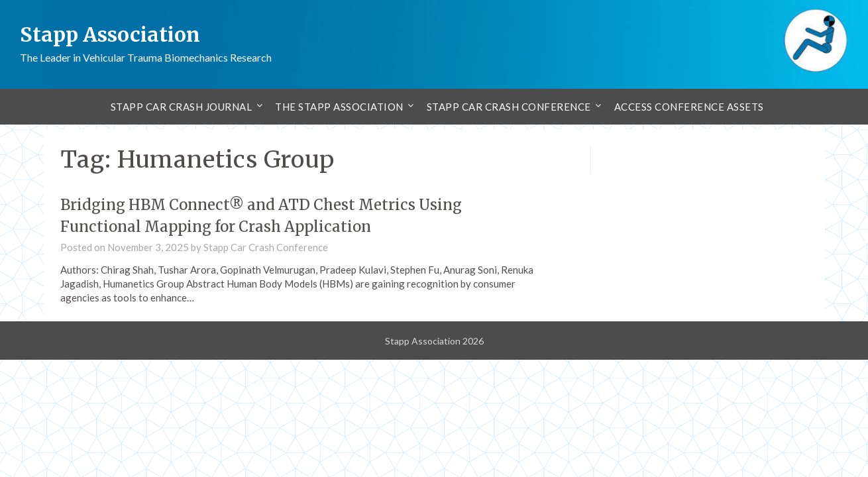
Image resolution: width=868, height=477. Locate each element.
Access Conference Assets (689, 107)
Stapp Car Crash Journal (182, 107)
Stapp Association (110, 34)
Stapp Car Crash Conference (509, 107)
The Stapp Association (339, 107)
